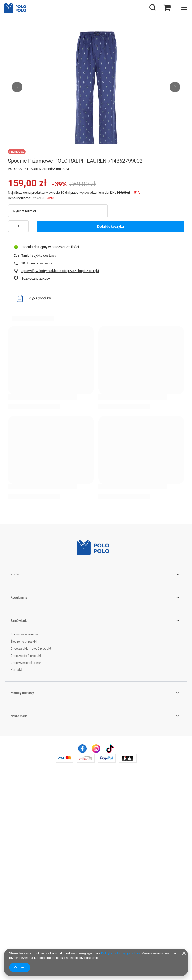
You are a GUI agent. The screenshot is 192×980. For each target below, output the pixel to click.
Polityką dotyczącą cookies (120, 953)
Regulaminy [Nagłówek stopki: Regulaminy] (19, 802)
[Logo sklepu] (17, 8)
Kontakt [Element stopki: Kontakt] (16, 874)
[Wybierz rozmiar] (58, 211)
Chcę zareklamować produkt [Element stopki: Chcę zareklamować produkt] (31, 853)
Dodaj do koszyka (110, 227)
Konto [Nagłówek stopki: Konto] (15, 779)
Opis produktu (34, 298)
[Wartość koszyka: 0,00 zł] (167, 8)
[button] (17, 87)
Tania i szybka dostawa (39, 256)
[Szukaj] (152, 8)
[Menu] (184, 8)
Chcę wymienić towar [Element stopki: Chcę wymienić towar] (26, 867)
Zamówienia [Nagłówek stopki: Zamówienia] (19, 825)
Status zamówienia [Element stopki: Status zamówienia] (24, 839)
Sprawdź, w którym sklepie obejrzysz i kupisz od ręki (60, 271)
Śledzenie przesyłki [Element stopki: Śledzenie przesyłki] (24, 846)
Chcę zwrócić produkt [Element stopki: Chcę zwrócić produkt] (26, 860)
